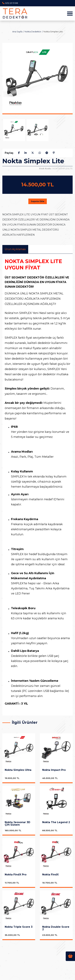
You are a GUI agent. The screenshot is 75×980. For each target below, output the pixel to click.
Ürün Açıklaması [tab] (15, 249)
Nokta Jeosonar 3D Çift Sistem (17, 824)
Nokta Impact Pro (54, 770)
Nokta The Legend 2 (56, 822)
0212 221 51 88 (11, 3)
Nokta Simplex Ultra (18, 770)
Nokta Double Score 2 (56, 928)
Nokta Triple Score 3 (19, 927)
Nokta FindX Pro (16, 875)
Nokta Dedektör (33, 32)
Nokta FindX (50, 875)
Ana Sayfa (17, 32)
